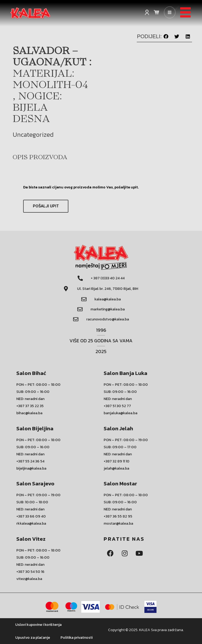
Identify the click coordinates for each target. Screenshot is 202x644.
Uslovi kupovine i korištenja (38, 625)
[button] (166, 36)
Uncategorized (33, 135)
